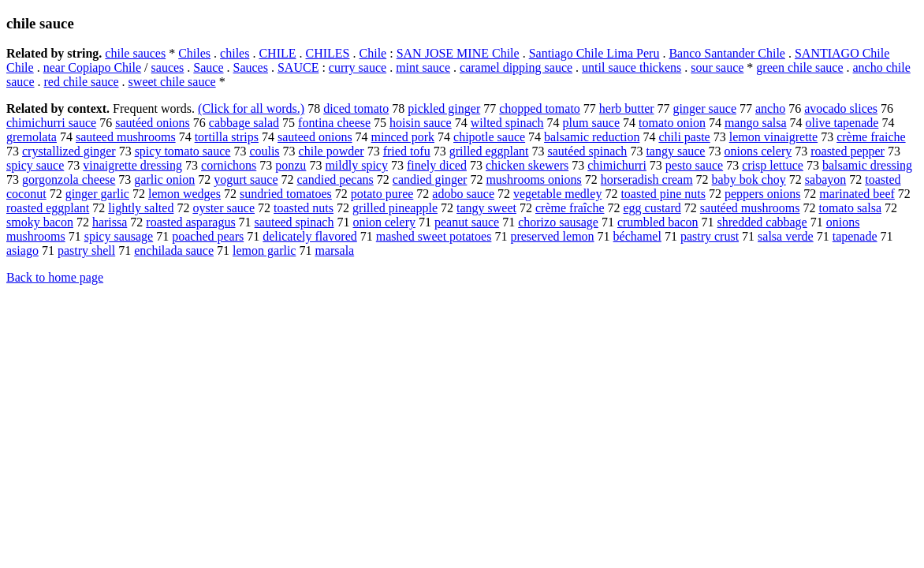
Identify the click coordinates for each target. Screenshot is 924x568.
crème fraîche (570, 208)
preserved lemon (552, 236)
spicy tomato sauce (183, 151)
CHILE (277, 53)
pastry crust (710, 236)
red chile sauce (82, 82)
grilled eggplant (489, 151)
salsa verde (786, 236)
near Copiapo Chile (92, 67)
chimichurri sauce (51, 123)
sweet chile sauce (172, 82)
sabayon (825, 179)
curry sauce (358, 67)
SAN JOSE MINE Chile (458, 53)
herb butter (627, 108)
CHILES (328, 53)
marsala (334, 250)
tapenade (855, 236)
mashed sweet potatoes (434, 236)
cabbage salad (244, 123)
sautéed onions (153, 123)
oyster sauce (224, 208)
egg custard (652, 208)
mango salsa (756, 123)
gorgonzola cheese (69, 179)
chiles (235, 53)
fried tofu (407, 151)
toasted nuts (304, 208)
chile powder (332, 151)
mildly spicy (356, 165)
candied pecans (335, 179)
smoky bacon (40, 222)
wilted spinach (507, 123)
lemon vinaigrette (773, 137)
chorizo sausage (558, 222)
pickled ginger (444, 108)
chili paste (684, 137)
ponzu (291, 165)
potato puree (382, 194)
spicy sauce (35, 165)
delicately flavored (310, 236)
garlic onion (164, 179)
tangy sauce (675, 151)
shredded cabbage (762, 222)
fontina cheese (334, 123)
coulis (264, 151)
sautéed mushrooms (750, 208)
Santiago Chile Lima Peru (594, 53)
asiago (22, 250)
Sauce (208, 67)
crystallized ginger (69, 151)
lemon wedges (184, 194)
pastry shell (86, 250)
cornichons (229, 165)
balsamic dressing (867, 165)
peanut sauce (467, 222)
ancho (770, 108)
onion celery (384, 222)
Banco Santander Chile (727, 53)
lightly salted (141, 208)
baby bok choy (749, 179)
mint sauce (423, 67)
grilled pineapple (395, 208)
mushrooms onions (533, 179)
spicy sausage (119, 236)
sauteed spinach (294, 222)
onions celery (758, 151)
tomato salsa (850, 208)
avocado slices (841, 108)
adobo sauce (463, 194)
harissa (110, 222)
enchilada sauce (174, 250)
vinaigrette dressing (132, 165)
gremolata (32, 137)
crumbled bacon (658, 222)
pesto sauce (694, 165)
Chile (373, 53)
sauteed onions (315, 137)
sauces (168, 67)
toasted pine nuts (663, 194)
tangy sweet (486, 208)
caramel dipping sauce (516, 67)
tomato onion (672, 123)
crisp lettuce (773, 165)
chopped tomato (540, 108)
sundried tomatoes (286, 194)
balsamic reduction (592, 137)
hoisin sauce (421, 123)
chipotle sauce (489, 137)
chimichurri (617, 165)
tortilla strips (227, 137)
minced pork (403, 137)
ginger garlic (97, 194)
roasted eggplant (48, 208)
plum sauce (591, 123)
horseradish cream (647, 179)
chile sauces (135, 53)
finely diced (437, 165)
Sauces (251, 67)
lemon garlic (264, 250)
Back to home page (55, 277)
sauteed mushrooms (126, 137)
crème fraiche (871, 137)
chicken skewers (527, 165)
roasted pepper (848, 151)
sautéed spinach (588, 151)
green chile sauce (799, 67)
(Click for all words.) (251, 108)
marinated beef (857, 194)
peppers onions (762, 194)
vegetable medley (557, 194)
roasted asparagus (190, 222)
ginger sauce (705, 108)
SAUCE (298, 67)
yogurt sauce (246, 179)
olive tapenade (842, 123)
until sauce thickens (632, 67)
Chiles (194, 53)
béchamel (637, 236)
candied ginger (430, 179)
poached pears (208, 236)
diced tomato (356, 108)
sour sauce (717, 67)
